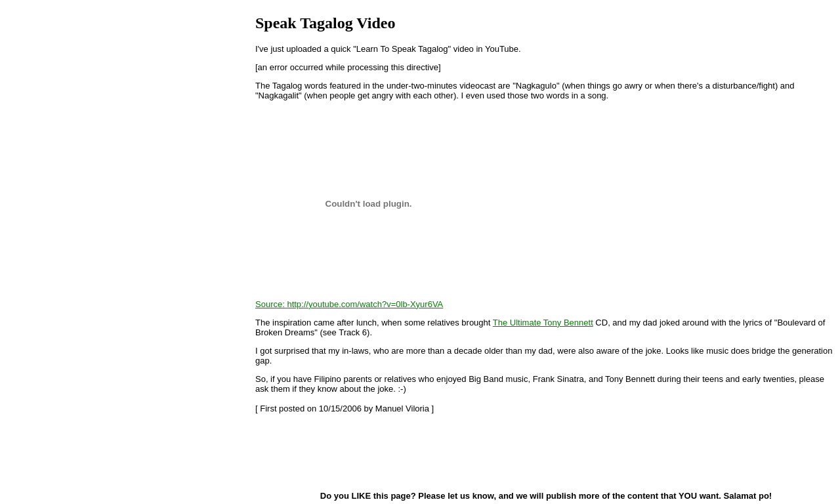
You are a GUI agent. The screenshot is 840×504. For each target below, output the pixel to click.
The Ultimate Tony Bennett (543, 323)
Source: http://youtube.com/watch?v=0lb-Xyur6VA (349, 304)
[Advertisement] (321, 451)
